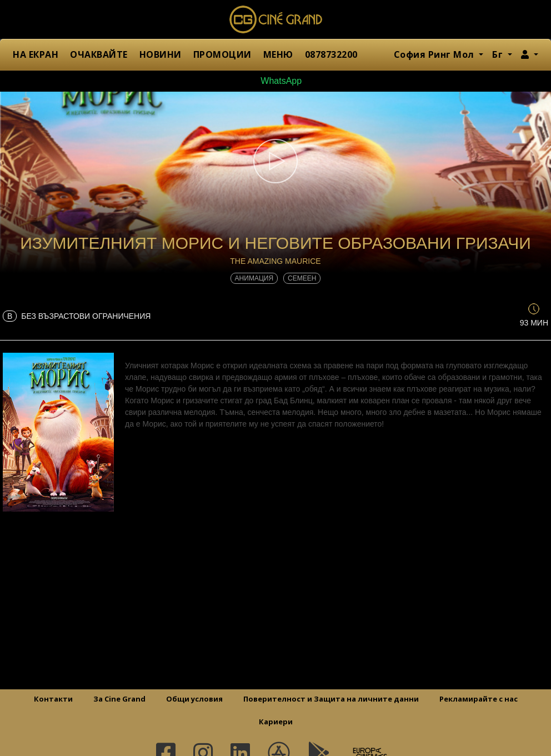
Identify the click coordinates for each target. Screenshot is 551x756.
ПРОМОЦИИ (222, 54)
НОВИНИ (161, 54)
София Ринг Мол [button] (435, 54)
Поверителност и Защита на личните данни (331, 699)
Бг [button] (499, 54)
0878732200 (331, 54)
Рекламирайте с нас (479, 699)
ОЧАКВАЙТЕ (99, 54)
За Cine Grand (119, 699)
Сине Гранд (275, 19)
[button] (530, 54)
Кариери (276, 722)
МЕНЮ (278, 54)
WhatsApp (275, 81)
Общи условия (194, 699)
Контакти (53, 699)
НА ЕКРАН (36, 54)
